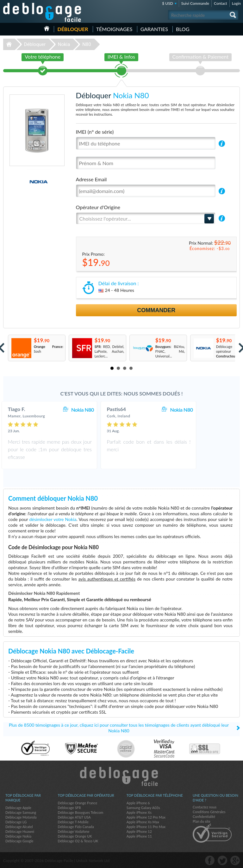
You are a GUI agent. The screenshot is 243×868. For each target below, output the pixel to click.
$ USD (168, 3)
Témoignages (114, 29)
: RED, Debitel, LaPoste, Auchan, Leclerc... (109, 351)
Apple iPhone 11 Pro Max (146, 827)
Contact (221, 3)
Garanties (154, 29)
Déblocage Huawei (20, 831)
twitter (222, 860)
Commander (156, 310)
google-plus (235, 860)
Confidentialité (204, 817)
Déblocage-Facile (42, 12)
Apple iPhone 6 (138, 803)
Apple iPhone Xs (139, 812)
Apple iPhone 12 (139, 831)
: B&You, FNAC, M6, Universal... (170, 351)
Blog (183, 29)
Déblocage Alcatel (19, 827)
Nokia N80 (105, 410)
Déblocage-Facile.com (122, 776)
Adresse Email (91, 179)
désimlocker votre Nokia (53, 519)
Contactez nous (205, 807)
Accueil (47, 29)
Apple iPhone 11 (139, 836)
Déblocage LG (16, 822)
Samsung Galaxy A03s (143, 808)
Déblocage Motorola (21, 817)
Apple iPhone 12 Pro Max (146, 817)
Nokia (64, 44)
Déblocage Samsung (21, 812)
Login (236, 3)
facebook (210, 860)
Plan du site (202, 821)
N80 (87, 44)
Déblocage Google (19, 841)
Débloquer (73, 29)
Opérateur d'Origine (98, 207)
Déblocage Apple (18, 808)
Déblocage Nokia (18, 836)
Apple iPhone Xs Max (143, 822)
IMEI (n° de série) (95, 132)
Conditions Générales (209, 812)
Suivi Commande (195, 3)
